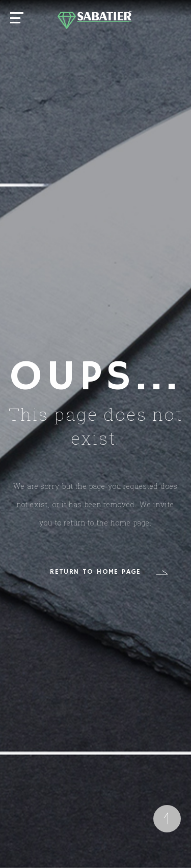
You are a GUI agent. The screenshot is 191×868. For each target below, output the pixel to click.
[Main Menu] (18, 19)
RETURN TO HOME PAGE (95, 572)
